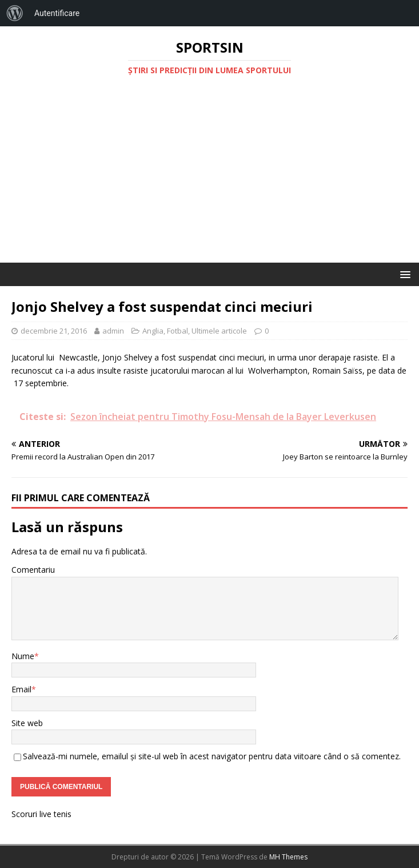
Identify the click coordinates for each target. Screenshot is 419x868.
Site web (27, 723)
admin (113, 331)
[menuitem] (15, 13)
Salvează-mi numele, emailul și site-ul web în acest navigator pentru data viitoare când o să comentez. (212, 756)
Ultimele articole (219, 331)
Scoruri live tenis (41, 814)
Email (21, 689)
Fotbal (177, 331)
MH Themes (288, 857)
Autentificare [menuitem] (57, 13)
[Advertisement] (209, 177)
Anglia (153, 331)
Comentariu (33, 570)
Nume (23, 656)
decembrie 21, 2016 (54, 331)
